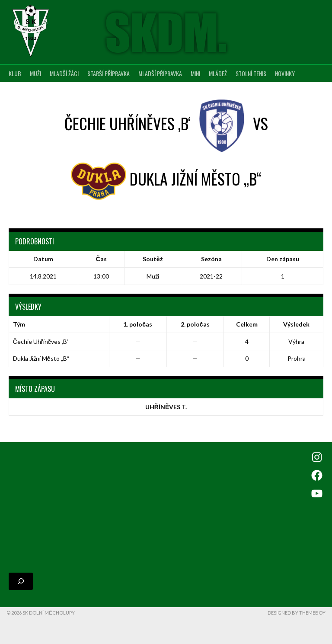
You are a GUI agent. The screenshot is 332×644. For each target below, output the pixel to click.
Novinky (285, 73)
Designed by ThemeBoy (297, 626)
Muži (35, 73)
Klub (15, 73)
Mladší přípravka (160, 73)
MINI (195, 73)
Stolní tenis (251, 73)
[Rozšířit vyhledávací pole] (21, 594)
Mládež (218, 73)
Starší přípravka (109, 73)
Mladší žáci (64, 73)
